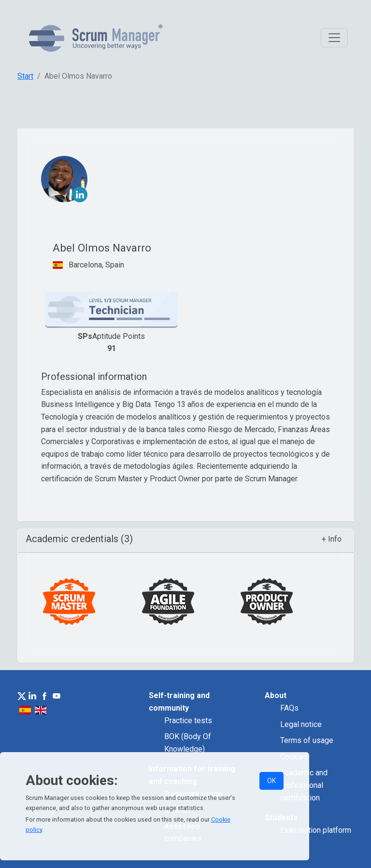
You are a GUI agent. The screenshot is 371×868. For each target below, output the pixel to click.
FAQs (289, 708)
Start (25, 76)
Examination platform (316, 830)
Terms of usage (307, 740)
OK (271, 781)
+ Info (332, 539)
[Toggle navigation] (334, 38)
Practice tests (188, 721)
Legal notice (301, 724)
